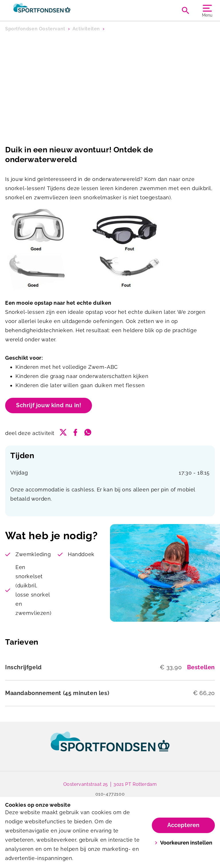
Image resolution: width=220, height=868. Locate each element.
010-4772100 (110, 794)
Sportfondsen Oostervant (35, 29)
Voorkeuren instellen (183, 843)
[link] (110, 747)
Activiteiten (86, 29)
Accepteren (183, 825)
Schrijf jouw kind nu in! (49, 405)
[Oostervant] (58, 10)
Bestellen (201, 667)
